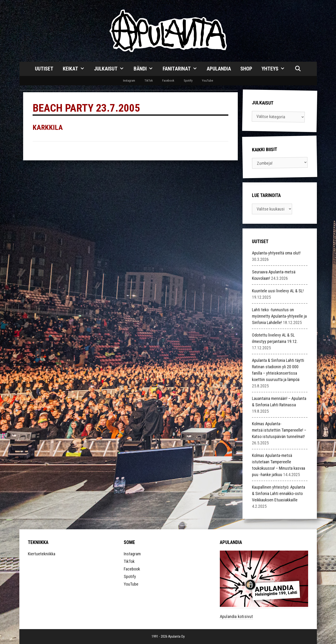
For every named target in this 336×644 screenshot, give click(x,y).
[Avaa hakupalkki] (298, 69)
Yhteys (276, 69)
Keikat (76, 69)
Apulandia (219, 69)
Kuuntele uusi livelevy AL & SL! (278, 291)
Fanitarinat (182, 69)
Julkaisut (111, 69)
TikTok (149, 81)
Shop (246, 69)
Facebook (168, 81)
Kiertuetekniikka (42, 554)
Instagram (129, 81)
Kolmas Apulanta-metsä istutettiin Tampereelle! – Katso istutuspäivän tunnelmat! (279, 430)
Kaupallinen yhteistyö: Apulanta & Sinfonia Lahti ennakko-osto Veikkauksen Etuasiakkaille (279, 493)
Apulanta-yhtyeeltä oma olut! (276, 253)
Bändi (146, 69)
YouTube (207, 81)
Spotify (188, 81)
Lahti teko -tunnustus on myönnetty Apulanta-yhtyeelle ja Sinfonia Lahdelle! (279, 316)
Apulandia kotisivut (236, 616)
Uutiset (44, 69)
